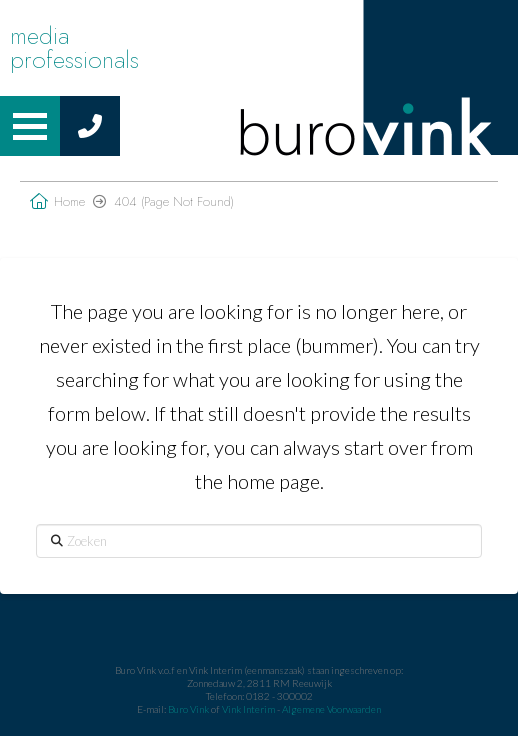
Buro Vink (188, 709)
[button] (30, 126)
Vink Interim (249, 709)
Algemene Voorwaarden (331, 709)
